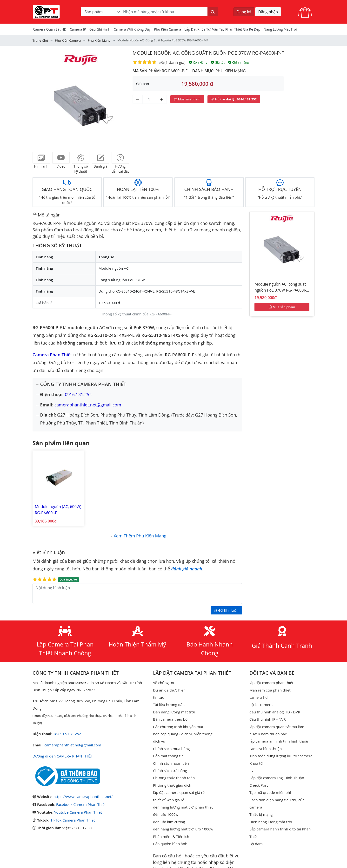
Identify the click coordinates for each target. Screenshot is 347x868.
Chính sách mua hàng (171, 746)
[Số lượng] (150, 99)
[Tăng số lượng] (162, 99)
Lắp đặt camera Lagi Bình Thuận (276, 775)
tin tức (158, 695)
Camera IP (78, 29)
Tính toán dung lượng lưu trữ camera (280, 753)
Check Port (259, 782)
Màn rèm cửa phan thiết (270, 688)
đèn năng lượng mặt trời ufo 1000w (183, 825)
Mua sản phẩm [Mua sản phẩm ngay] (187, 99)
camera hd (258, 695)
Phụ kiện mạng (230, 71)
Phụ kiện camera (167, 29)
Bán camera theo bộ (170, 717)
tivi (252, 768)
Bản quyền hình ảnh (170, 840)
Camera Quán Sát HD (50, 29)
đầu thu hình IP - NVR (267, 717)
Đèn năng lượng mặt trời (174, 710)
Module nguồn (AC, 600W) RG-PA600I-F (57, 509)
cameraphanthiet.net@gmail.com (88, 405)
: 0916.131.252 (234, 99)
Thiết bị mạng (261, 811)
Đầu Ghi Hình (100, 29)
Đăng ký (244, 12)
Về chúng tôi (163, 681)
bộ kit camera (261, 703)
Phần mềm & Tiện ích (171, 833)
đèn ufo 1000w (166, 811)
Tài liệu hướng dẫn (169, 703)
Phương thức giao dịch (172, 782)
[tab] (41, 157)
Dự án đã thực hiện (169, 688)
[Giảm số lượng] (138, 99)
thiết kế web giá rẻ (168, 796)
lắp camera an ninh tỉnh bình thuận (279, 739)
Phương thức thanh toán (174, 775)
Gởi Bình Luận (226, 609)
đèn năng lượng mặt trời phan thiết (183, 804)
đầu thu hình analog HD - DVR (274, 710)
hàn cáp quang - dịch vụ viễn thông (182, 731)
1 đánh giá (175, 62)
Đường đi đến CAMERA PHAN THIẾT (62, 754)
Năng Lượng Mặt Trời (280, 29)
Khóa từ (256, 760)
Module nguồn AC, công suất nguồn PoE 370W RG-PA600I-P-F (209, 53)
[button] (40, 97)
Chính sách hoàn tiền (171, 760)
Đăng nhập (268, 12)
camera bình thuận (265, 746)
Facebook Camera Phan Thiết (81, 802)
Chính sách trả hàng (170, 768)
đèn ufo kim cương (169, 818)
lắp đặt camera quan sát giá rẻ (178, 789)
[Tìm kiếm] (213, 12)
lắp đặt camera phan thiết (271, 681)
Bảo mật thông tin (168, 753)
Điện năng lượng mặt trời (270, 818)
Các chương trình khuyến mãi (178, 724)
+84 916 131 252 (67, 732)
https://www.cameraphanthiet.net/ (83, 795)
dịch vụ (159, 739)
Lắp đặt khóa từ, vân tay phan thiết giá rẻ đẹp (222, 29)
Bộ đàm (256, 840)
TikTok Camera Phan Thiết (72, 818)
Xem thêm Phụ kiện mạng (140, 534)
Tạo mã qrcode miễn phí (270, 789)
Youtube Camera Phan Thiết (78, 810)
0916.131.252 (78, 394)
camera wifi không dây (132, 29)
